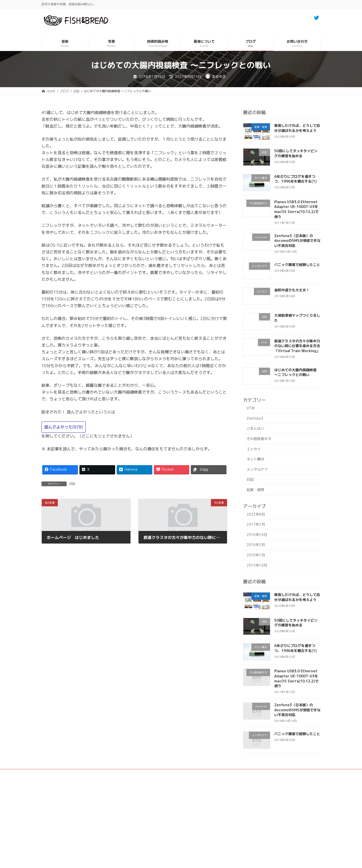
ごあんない (255, 428)
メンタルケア (257, 469)
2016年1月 (256, 555)
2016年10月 (257, 535)
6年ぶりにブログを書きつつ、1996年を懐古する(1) (296, 179)
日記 (72, 484)
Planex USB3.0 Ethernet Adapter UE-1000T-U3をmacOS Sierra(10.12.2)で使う (296, 209)
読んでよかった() (64, 427)
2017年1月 (256, 524)
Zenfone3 (255, 418)
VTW (251, 408)
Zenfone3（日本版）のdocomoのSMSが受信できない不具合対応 (297, 241)
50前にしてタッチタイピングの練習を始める (296, 153)
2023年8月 (256, 514)
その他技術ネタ (259, 439)
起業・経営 (255, 490)
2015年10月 (257, 565)
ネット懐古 (255, 459)
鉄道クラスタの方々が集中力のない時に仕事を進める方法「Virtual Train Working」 (297, 346)
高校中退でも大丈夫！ (292, 290)
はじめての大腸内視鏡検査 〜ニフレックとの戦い (295, 372)
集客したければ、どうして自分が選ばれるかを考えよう (297, 128)
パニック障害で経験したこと (297, 265)
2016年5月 (256, 545)
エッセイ (254, 449)
